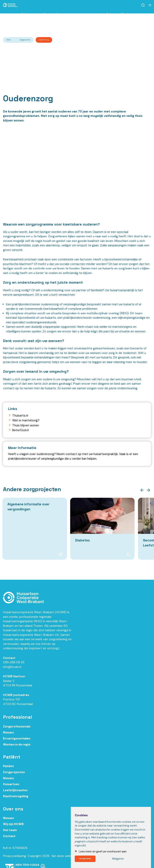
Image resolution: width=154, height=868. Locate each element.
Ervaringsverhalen (17, 741)
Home (9, 40)
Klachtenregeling (16, 799)
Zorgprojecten (25, 40)
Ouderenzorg (44, 40)
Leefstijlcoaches (15, 793)
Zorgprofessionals (17, 729)
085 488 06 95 (14, 665)
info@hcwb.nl (12, 669)
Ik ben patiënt (119, 21)
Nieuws (8, 735)
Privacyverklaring (15, 858)
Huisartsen (11, 787)
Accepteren (87, 858)
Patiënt (8, 769)
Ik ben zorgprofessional (42, 21)
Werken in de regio (17, 747)
